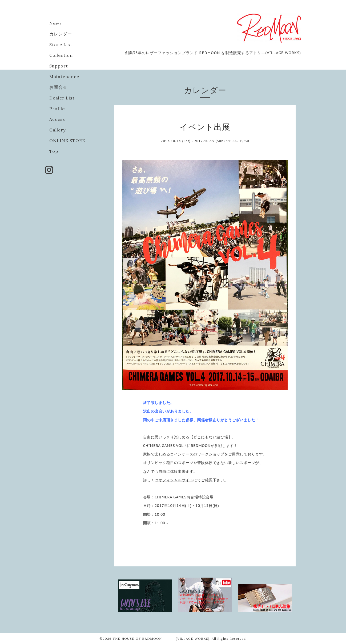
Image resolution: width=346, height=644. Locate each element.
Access (57, 119)
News (56, 23)
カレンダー (61, 34)
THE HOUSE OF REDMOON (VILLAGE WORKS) (161, 639)
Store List (61, 45)
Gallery (57, 130)
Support (59, 66)
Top (54, 151)
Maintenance (64, 77)
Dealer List (62, 98)
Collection (61, 55)
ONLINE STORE (67, 141)
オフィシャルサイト (176, 480)
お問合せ (58, 87)
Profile (57, 109)
